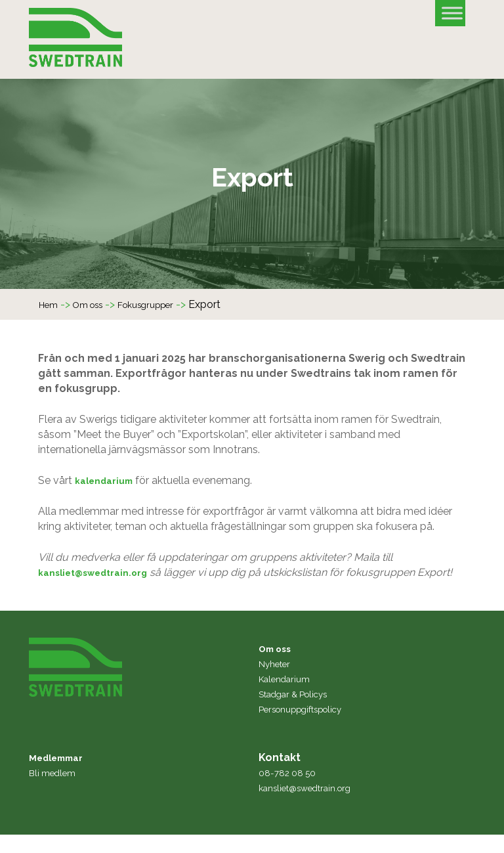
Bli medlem (56, 791)
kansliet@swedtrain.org (102, 576)
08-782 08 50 (292, 791)
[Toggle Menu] (452, 13)
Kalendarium (289, 697)
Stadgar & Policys (302, 712)
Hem (51, 308)
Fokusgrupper (164, 308)
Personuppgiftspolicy (310, 727)
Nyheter (278, 682)
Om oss (96, 308)
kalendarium (109, 484)
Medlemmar (62, 776)
